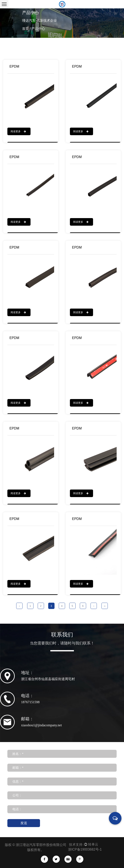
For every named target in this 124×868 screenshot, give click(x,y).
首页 (25, 29)
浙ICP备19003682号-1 (85, 849)
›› (105, 606)
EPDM (14, 66)
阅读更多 (18, 131)
